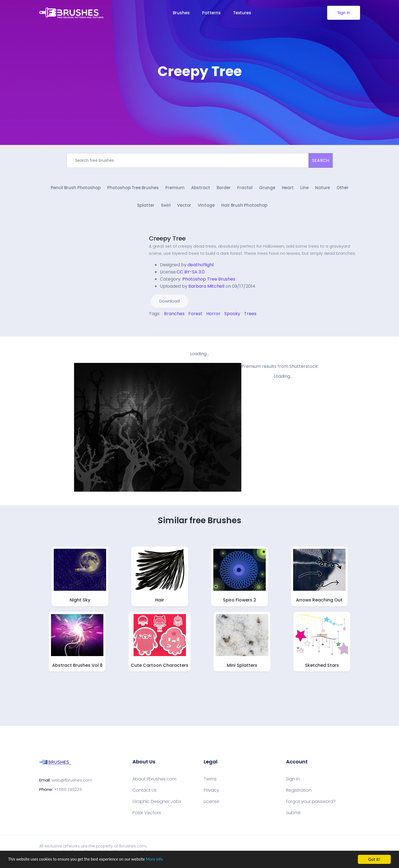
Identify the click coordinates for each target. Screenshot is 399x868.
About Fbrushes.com (154, 781)
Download (169, 303)
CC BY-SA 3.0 (191, 274)
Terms (210, 781)
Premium (175, 189)
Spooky (232, 316)
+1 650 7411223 (68, 791)
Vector (184, 207)
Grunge (267, 189)
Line (304, 189)
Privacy (211, 792)
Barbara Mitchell (206, 288)
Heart (288, 189)
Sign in (293, 781)
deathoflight (201, 267)
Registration (299, 792)
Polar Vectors (147, 815)
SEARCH (321, 160)
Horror (213, 316)
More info (169, 860)
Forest (195, 316)
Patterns (211, 13)
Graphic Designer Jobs (157, 803)
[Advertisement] (200, 96)
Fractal (245, 189)
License (212, 803)
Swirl (166, 207)
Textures (242, 13)
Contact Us (145, 792)
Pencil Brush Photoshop (76, 189)
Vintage (206, 207)
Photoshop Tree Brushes (133, 189)
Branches (174, 316)
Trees (250, 316)
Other (343, 189)
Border (224, 189)
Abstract (201, 189)
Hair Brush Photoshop (244, 207)
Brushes (181, 13)
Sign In (343, 13)
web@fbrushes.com (72, 782)
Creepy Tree (167, 240)
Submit (293, 815)
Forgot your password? (311, 803)
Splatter (146, 207)
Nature (322, 189)
